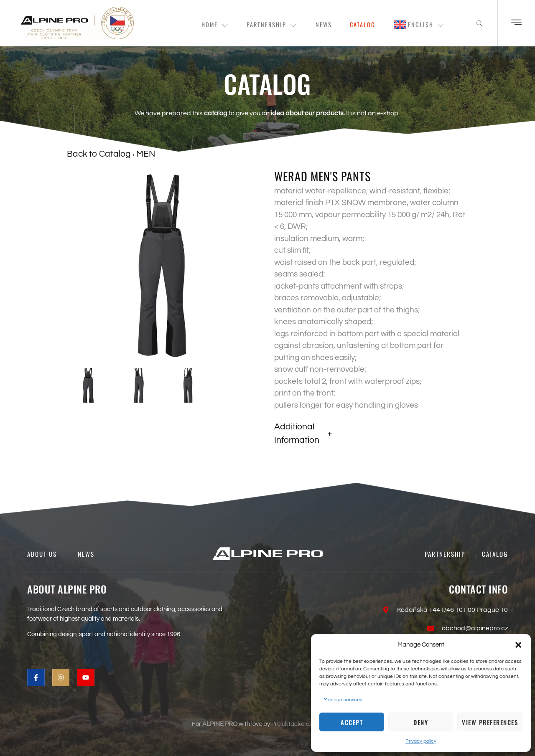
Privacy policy (421, 741)
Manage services (343, 700)
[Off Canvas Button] (516, 23)
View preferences (490, 722)
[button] (518, 645)
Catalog (359, 25)
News (316, 25)
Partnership (261, 25)
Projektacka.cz (292, 724)
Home (200, 25)
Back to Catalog (100, 154)
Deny (421, 722)
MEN (146, 154)
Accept (352, 722)
